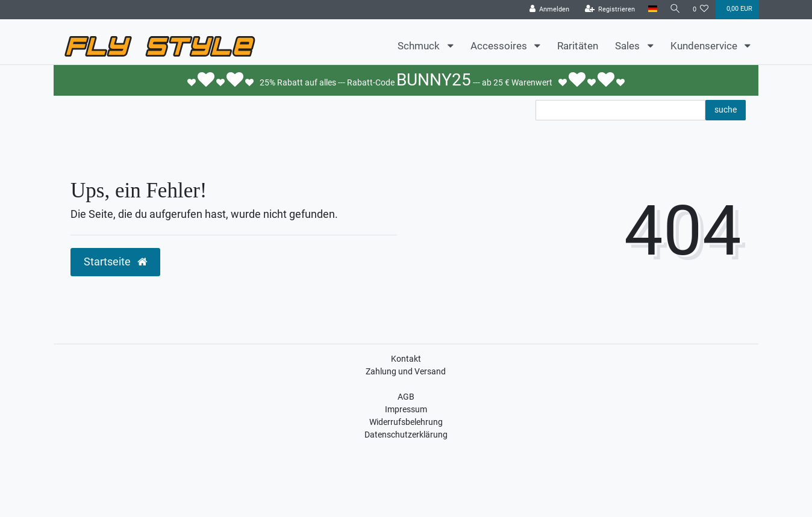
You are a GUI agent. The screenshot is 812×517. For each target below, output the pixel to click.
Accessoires (500, 46)
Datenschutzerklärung (406, 435)
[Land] (650, 9)
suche (726, 110)
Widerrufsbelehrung (406, 422)
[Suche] (674, 9)
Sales (629, 46)
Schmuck (420, 46)
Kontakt (406, 359)
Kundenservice (705, 46)
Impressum (406, 409)
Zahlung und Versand (406, 371)
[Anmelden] (547, 10)
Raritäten (578, 46)
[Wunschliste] (701, 10)
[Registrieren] (608, 10)
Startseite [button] (115, 262)
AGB (406, 397)
